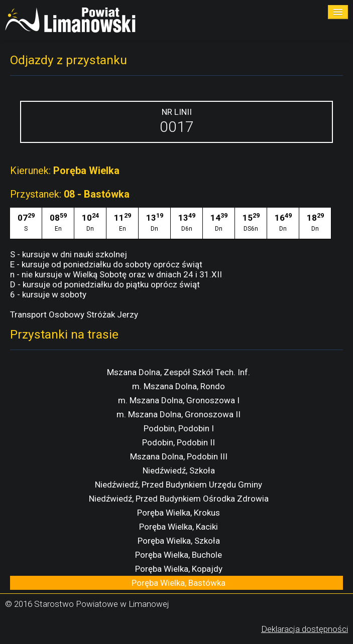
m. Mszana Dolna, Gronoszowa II (179, 414)
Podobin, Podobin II (179, 442)
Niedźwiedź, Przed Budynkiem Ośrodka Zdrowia (179, 499)
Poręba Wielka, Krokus (179, 513)
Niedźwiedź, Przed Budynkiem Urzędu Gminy (179, 485)
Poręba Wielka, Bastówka (179, 583)
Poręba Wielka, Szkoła (179, 541)
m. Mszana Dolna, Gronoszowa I (179, 400)
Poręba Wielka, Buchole (179, 555)
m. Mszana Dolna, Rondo (179, 386)
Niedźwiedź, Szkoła (179, 470)
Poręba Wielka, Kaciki (179, 527)
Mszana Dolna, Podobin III (179, 456)
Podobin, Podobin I (179, 428)
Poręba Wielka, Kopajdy (179, 569)
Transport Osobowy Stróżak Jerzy (74, 314)
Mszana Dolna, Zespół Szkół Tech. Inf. (179, 372)
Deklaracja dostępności (305, 629)
